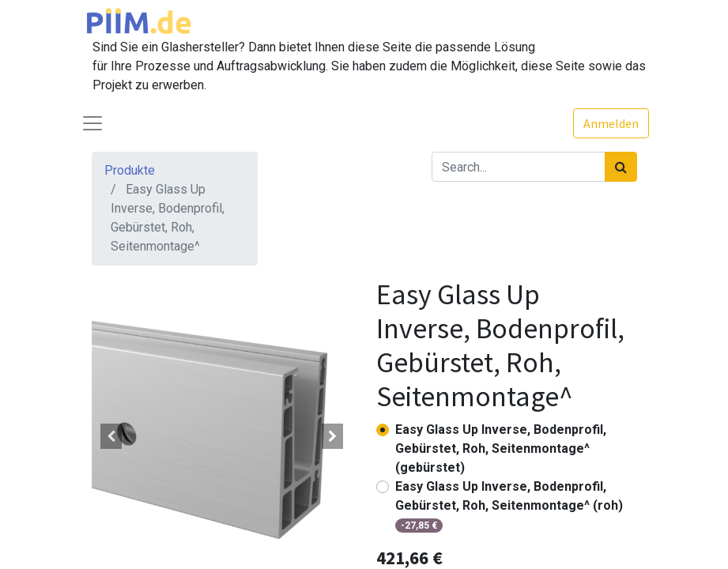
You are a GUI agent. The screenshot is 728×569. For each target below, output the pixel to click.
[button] (111, 436)
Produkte (130, 170)
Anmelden (611, 123)
